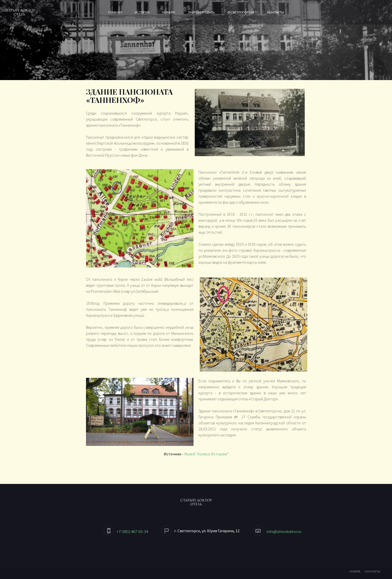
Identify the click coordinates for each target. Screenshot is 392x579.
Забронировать (201, 12)
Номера (169, 12)
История (142, 12)
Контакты (276, 12)
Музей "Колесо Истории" (206, 454)
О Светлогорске (241, 12)
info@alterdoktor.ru (284, 531)
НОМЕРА (355, 571)
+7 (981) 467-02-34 (132, 531)
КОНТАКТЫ (373, 571)
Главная (115, 12)
